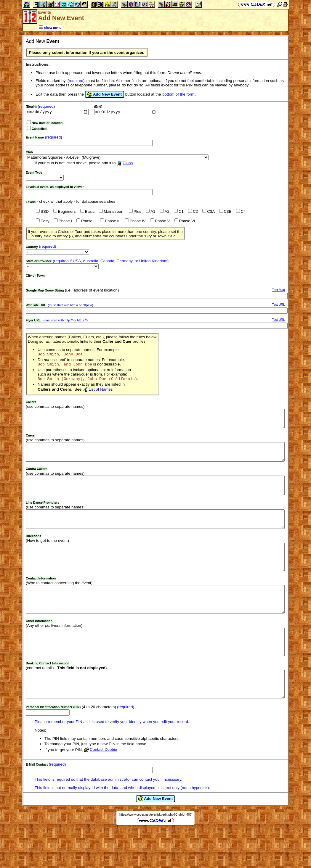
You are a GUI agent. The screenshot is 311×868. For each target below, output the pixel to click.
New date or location (47, 123)
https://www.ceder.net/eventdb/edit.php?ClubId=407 (155, 853)
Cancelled (39, 129)
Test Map (279, 291)
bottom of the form (178, 94)
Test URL (278, 305)
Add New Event (105, 94)
